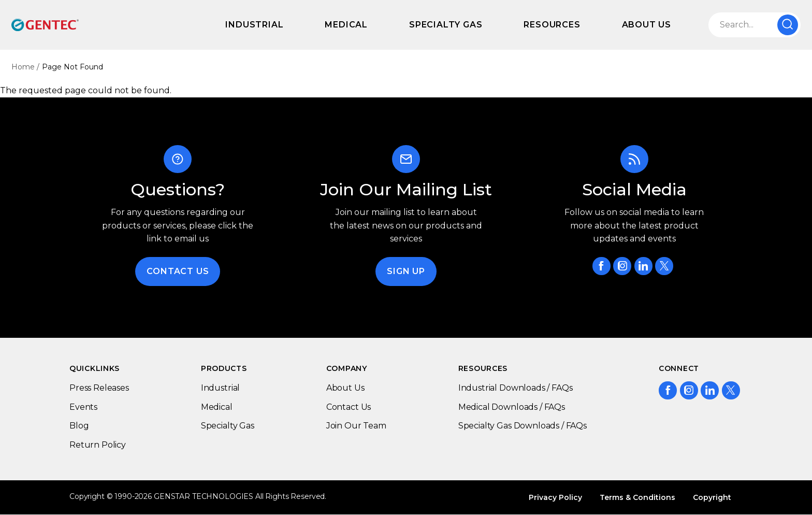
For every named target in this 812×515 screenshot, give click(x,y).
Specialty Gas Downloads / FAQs (523, 426)
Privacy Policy (555, 497)
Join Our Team (356, 426)
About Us (647, 25)
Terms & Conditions (637, 497)
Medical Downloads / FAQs (512, 407)
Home (23, 67)
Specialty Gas (446, 25)
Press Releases (99, 388)
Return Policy (98, 445)
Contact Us (178, 271)
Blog (79, 426)
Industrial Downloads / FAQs (516, 388)
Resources (552, 25)
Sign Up (406, 271)
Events (83, 407)
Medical (346, 25)
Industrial (254, 25)
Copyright (712, 497)
